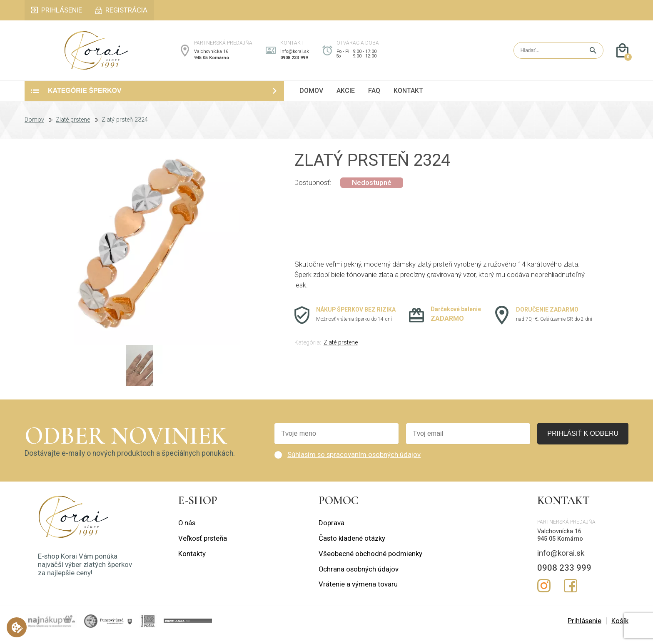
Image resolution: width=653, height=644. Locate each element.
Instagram (544, 594)
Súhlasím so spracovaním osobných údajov (354, 463)
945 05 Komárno (212, 62)
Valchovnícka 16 (211, 56)
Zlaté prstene (73, 128)
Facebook (571, 594)
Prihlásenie (584, 629)
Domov (34, 128)
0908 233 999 (294, 62)
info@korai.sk (295, 56)
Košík (620, 629)
